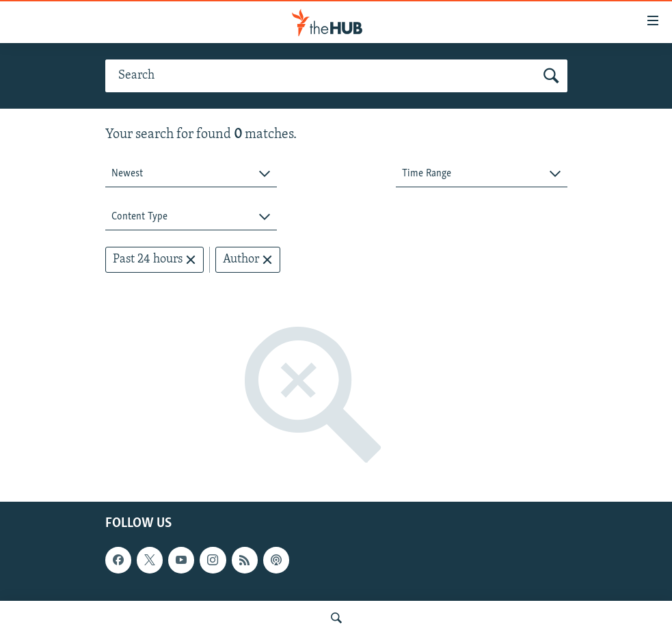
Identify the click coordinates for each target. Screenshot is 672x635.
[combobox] (191, 174)
